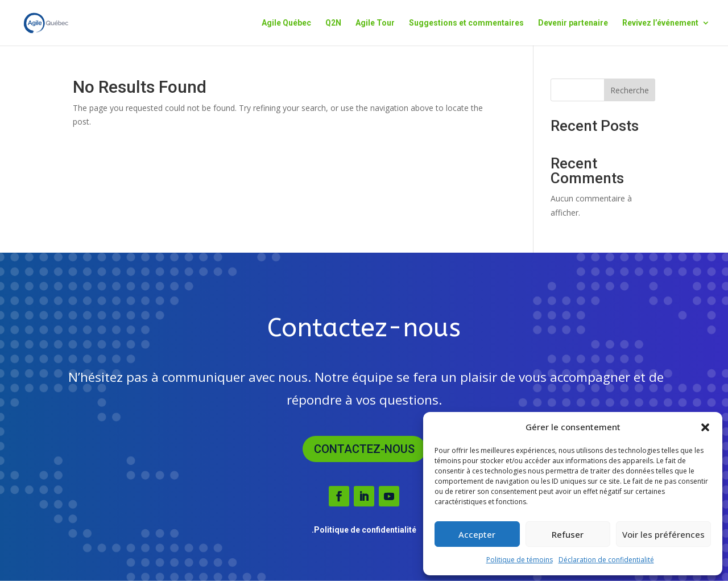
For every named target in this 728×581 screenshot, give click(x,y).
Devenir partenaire (573, 23)
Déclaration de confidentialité (606, 560)
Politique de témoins (520, 560)
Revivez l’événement (660, 23)
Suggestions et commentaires (466, 23)
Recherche (630, 90)
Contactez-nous (364, 449)
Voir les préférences (663, 534)
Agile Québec (286, 23)
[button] (705, 427)
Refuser (568, 534)
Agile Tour (375, 23)
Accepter (477, 534)
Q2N (333, 23)
